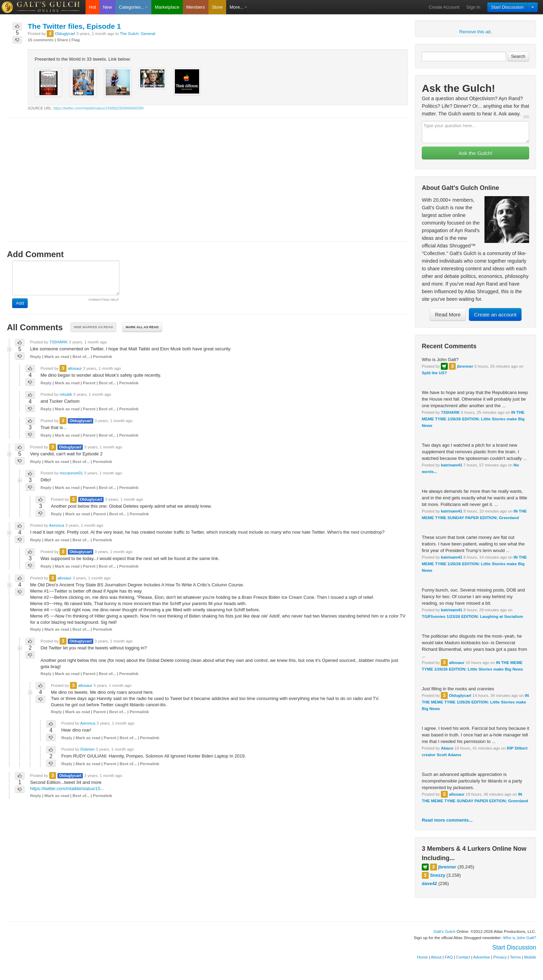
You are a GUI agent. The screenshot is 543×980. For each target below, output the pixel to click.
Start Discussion (507, 7)
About (436, 957)
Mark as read (57, 356)
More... (238, 7)
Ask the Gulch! (475, 153)
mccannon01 (71, 473)
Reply (36, 356)
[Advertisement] (207, 173)
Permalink (103, 356)
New (107, 7)
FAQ (449, 957)
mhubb (66, 394)
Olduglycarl (460, 695)
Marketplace (167, 7)
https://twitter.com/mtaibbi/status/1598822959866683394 (99, 108)
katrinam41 (452, 465)
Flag (75, 40)
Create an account (495, 314)
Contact (463, 957)
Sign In (473, 7)
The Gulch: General (137, 33)
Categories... (133, 7)
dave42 (429, 883)
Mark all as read (142, 327)
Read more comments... (447, 820)
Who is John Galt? (520, 938)
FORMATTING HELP (104, 300)
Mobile (530, 957)
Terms (515, 957)
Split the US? (434, 373)
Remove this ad (475, 32)
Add (20, 303)
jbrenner (465, 366)
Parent (89, 383)
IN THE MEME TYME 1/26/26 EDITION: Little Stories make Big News (473, 419)
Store (217, 7)
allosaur (457, 662)
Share (62, 40)
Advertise (482, 957)
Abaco (447, 748)
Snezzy (438, 875)
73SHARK (450, 412)
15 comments (41, 40)
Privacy (500, 957)
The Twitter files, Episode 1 (74, 26)
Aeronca (57, 525)
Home (422, 957)
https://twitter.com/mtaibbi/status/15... (67, 789)
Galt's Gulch (444, 931)
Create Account (444, 7)
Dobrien (87, 749)
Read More (448, 314)
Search (518, 56)
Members (196, 7)
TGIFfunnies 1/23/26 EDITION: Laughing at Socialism (472, 616)
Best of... (81, 356)
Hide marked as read (93, 327)
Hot (92, 7)
